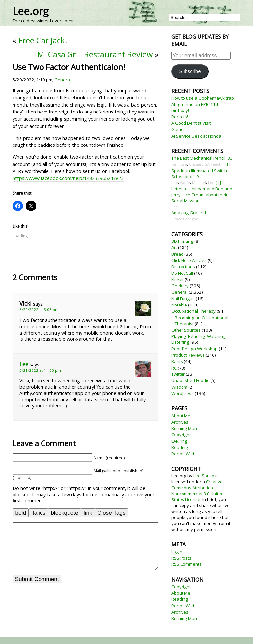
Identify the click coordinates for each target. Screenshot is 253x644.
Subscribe (190, 71)
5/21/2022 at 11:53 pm (40, 370)
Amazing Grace (187, 213)
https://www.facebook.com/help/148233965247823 (68, 178)
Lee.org (30, 11)
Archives (180, 422)
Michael (199, 183)
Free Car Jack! (43, 40)
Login (177, 552)
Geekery (180, 286)
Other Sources (186, 330)
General (63, 80)
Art (174, 247)
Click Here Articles (189, 260)
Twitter (178, 374)
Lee (24, 364)
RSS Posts (181, 558)
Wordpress (183, 393)
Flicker (178, 279)
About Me (181, 416)
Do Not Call (182, 273)
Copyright (181, 435)
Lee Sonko (204, 476)
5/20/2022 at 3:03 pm (39, 310)
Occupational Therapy (194, 311)
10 (196, 177)
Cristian (196, 164)
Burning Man (184, 428)
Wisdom (179, 387)
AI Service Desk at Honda (196, 136)
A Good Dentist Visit (191, 123)
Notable (179, 305)
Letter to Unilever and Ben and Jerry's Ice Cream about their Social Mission (202, 195)
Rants (177, 361)
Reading (180, 447)
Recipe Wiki (183, 454)
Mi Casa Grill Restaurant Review (95, 54)
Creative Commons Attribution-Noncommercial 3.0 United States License (197, 491)
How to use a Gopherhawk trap (203, 98)
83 (230, 158)
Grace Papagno (185, 219)
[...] (225, 164)
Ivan (175, 164)
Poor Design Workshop (195, 349)
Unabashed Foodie (190, 380)
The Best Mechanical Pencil (198, 158)
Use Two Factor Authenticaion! (69, 67)
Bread (177, 254)
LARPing (179, 441)
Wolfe (185, 183)
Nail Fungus (183, 299)
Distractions (183, 267)
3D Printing (182, 241)
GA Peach (213, 164)
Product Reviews (188, 355)
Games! (179, 129)
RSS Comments (186, 564)
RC (174, 368)
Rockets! (180, 117)
